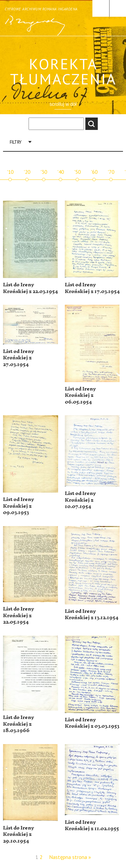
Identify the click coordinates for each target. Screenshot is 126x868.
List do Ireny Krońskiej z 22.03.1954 (30, 288)
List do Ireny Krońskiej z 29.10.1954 (18, 835)
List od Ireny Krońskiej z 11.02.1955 (92, 826)
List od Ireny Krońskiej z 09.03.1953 (18, 506)
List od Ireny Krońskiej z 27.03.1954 (18, 358)
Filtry (16, 142)
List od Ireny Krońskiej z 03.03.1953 (92, 723)
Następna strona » (70, 857)
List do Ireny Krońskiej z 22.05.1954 (18, 616)
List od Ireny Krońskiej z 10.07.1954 (80, 500)
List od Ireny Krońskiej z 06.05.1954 (80, 395)
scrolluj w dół (63, 104)
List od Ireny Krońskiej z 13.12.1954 (92, 615)
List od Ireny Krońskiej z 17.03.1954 (92, 288)
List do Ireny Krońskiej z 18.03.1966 (18, 724)
